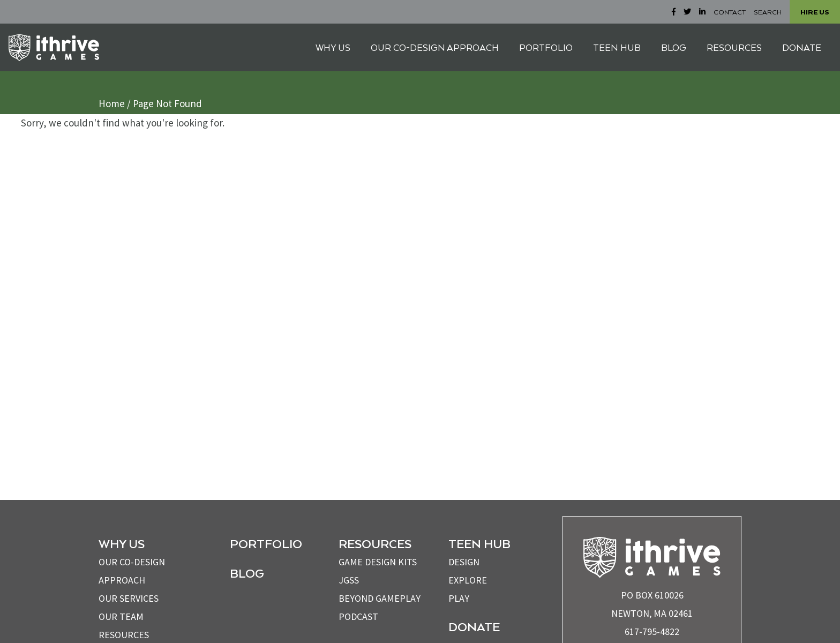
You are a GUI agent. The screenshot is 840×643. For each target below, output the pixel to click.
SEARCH (768, 12)
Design (464, 562)
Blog (247, 573)
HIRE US (815, 12)
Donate (474, 626)
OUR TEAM (121, 616)
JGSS (349, 580)
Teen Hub (479, 543)
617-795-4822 (652, 631)
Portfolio (266, 543)
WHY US (333, 47)
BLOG (674, 47)
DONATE (802, 47)
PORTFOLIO (546, 47)
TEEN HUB (617, 47)
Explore (468, 580)
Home (112, 103)
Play (459, 598)
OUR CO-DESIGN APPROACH (435, 47)
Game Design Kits (378, 562)
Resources (124, 635)
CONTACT (730, 12)
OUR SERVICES (129, 598)
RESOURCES (734, 47)
